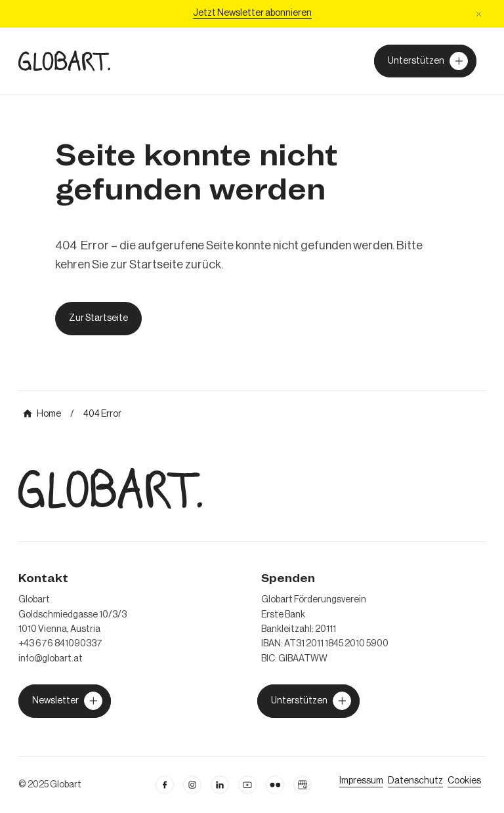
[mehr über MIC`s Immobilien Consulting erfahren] (42, 414)
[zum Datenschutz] (415, 781)
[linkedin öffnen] (247, 785)
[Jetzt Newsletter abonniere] (252, 14)
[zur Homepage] (64, 61)
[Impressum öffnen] (361, 781)
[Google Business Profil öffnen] (303, 785)
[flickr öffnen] (275, 785)
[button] (479, 14)
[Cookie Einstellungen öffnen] (464, 781)
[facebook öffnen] (165, 785)
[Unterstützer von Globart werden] (425, 61)
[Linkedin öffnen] (220, 785)
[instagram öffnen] (192, 785)
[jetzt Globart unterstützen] (65, 701)
